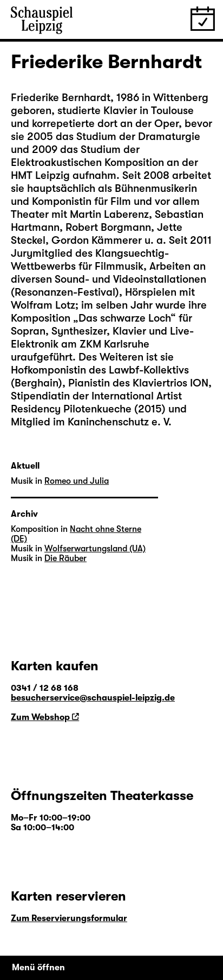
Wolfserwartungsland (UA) (95, 549)
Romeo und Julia (77, 481)
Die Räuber (65, 558)
